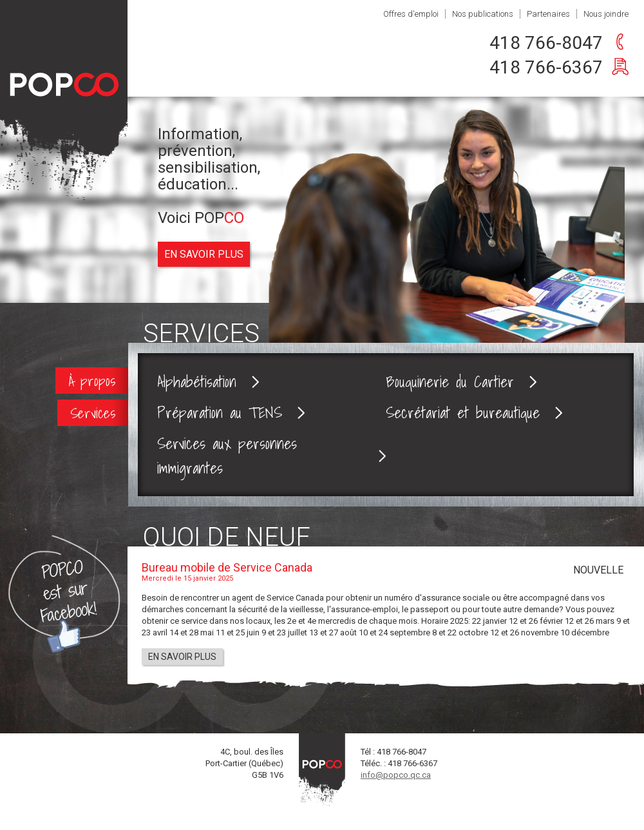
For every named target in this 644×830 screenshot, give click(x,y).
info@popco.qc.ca (396, 775)
